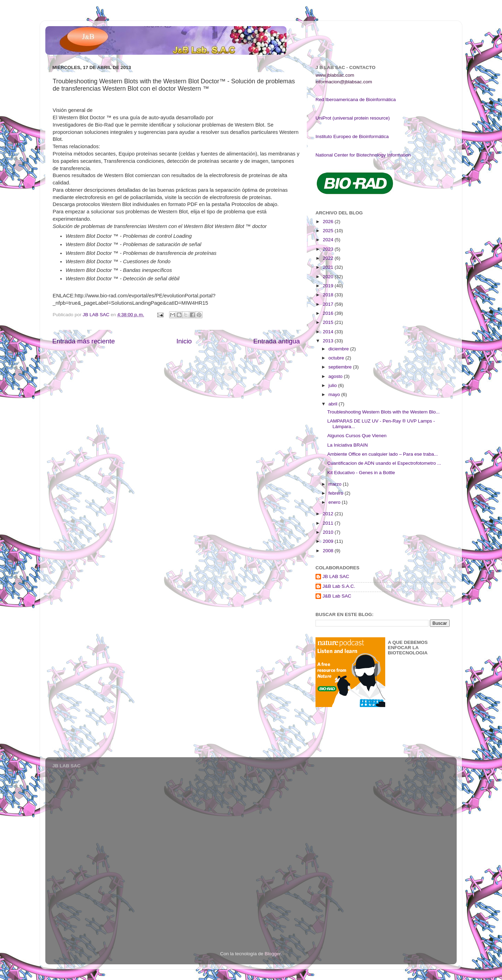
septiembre (341, 367)
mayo (335, 394)
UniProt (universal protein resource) (353, 118)
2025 (329, 231)
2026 (329, 222)
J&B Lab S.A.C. (339, 586)
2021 (329, 267)
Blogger (273, 954)
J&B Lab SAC (337, 596)
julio (333, 385)
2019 (329, 286)
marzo (336, 484)
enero (335, 502)
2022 (329, 258)
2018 (329, 295)
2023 (329, 249)
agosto (336, 376)
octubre (337, 358)
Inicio (184, 341)
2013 (329, 341)
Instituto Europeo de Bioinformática (352, 136)
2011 (329, 523)
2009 (329, 541)
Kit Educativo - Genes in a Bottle (361, 473)
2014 (329, 332)
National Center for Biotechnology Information (363, 155)
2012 (329, 514)
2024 (329, 240)
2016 (329, 313)
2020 (329, 277)
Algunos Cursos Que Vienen (357, 436)
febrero (337, 493)
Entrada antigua (277, 341)
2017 (329, 304)
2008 (329, 551)
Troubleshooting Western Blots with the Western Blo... (383, 412)
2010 (329, 532)
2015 (329, 322)
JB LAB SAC (336, 576)
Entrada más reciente (84, 341)
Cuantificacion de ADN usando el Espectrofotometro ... (384, 463)
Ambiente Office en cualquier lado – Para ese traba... (383, 454)
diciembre (339, 349)
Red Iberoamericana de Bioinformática (356, 100)
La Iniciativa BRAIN (348, 445)
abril (333, 404)
